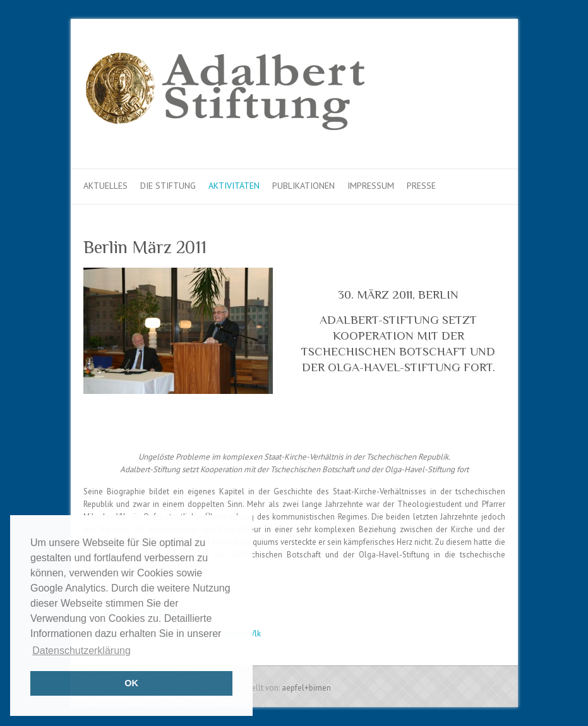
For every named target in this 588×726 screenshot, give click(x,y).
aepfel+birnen (306, 688)
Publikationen (303, 186)
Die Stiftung (168, 186)
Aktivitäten (234, 186)
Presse (421, 186)
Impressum (371, 186)
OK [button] (131, 683)
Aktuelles (105, 186)
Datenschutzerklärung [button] (81, 651)
